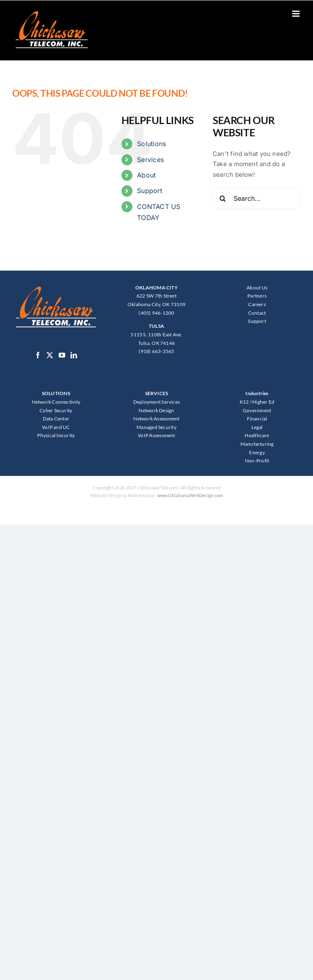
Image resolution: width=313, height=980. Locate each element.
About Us (257, 288)
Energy (257, 452)
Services (150, 160)
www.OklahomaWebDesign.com (190, 495)
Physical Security (56, 435)
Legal (257, 427)
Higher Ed (263, 402)
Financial (257, 419)
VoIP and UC (56, 427)
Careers (257, 304)
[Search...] (257, 198)
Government (257, 410)
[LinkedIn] (74, 355)
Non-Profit (257, 461)
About (146, 175)
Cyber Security (56, 410)
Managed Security (156, 427)
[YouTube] (62, 355)
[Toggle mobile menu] (296, 14)
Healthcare (257, 435)
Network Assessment (156, 419)
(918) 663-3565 (156, 351)
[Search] (223, 198)
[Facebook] (38, 355)
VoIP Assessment (156, 435)
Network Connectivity (56, 402)
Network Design (156, 410)
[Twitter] (50, 355)
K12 (244, 402)
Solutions (151, 144)
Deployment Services (156, 402)
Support (150, 191)
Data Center (56, 419)
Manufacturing (257, 444)
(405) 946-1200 (156, 313)
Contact (257, 313)
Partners (257, 296)
